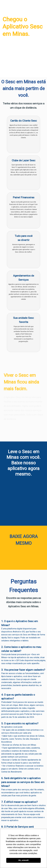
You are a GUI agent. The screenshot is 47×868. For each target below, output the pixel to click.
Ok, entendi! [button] (23, 860)
